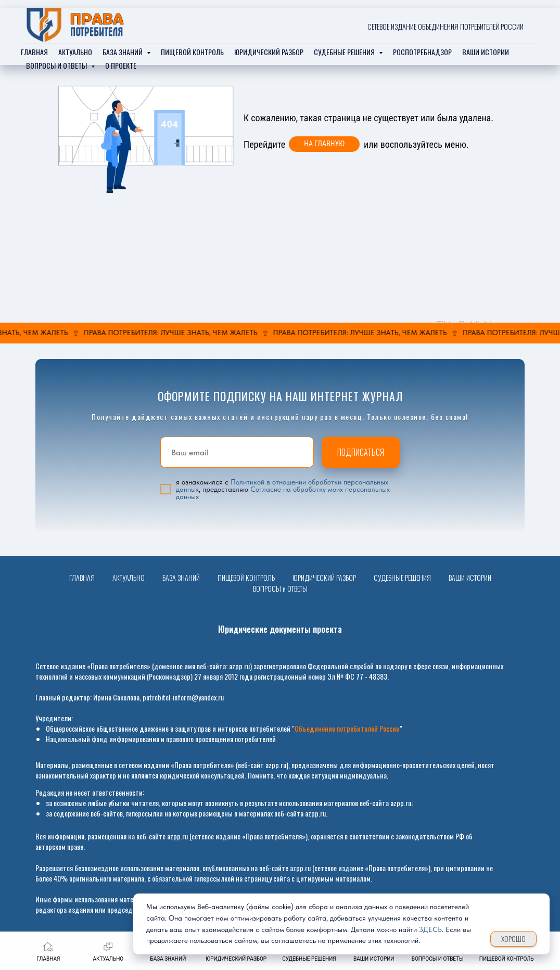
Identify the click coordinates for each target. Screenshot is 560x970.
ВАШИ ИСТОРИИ (470, 577)
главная (34, 52)
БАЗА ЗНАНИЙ (181, 577)
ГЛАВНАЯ (82, 577)
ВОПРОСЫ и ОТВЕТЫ (280, 588)
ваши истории (486, 52)
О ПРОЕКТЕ (121, 65)
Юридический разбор (269, 52)
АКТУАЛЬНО (129, 577)
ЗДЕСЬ (430, 929)
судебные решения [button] (345, 52)
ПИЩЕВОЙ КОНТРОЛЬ (192, 52)
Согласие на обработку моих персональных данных (283, 493)
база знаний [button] (123, 52)
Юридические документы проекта (280, 629)
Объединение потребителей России (347, 728)
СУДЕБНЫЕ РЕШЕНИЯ (402, 577)
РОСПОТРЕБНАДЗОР (422, 52)
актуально (75, 52)
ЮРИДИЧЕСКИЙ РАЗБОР (324, 577)
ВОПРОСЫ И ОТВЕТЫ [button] (57, 65)
